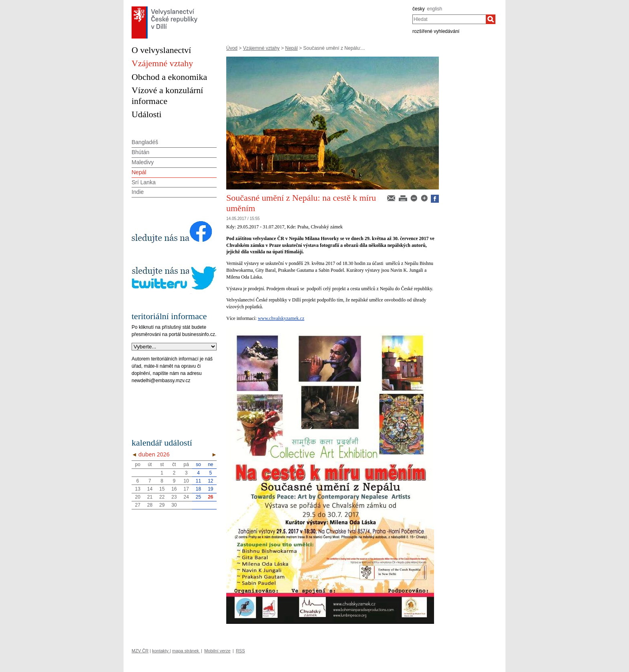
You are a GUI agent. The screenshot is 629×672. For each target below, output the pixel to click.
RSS (240, 651)
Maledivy (143, 162)
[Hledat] (491, 19)
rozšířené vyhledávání (436, 31)
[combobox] (449, 19)
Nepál (291, 48)
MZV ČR (140, 651)
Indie (138, 192)
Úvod (232, 48)
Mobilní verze (217, 651)
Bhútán (140, 152)
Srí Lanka (144, 182)
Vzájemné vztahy (261, 48)
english (434, 9)
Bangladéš (145, 142)
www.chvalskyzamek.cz (281, 318)
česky (419, 9)
